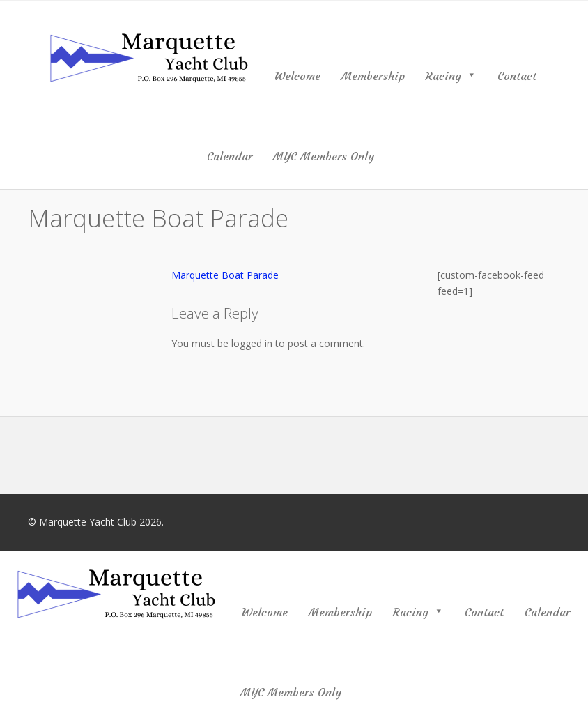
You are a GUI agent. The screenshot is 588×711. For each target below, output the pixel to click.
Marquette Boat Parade (225, 275)
